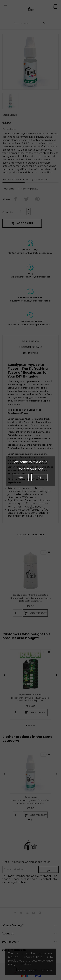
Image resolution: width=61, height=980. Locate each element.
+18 (21, 478)
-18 (39, 478)
